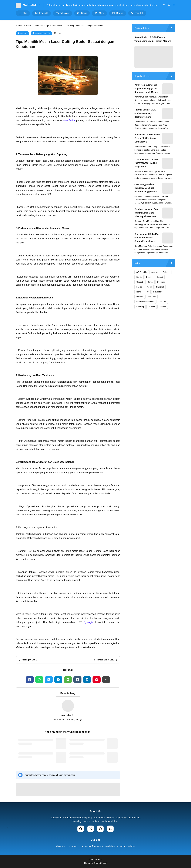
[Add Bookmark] (57, 33)
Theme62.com (100, 863)
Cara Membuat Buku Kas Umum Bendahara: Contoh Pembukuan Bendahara (147, 238)
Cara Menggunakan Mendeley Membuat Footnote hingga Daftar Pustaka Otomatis (146, 188)
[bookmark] (174, 5)
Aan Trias (24, 33)
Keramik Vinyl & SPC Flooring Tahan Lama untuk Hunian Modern (153, 39)
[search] (164, 5)
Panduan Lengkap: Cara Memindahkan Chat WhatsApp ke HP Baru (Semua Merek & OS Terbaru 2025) (146, 213)
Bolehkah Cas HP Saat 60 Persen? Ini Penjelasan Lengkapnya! (147, 138)
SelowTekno (32, 5)
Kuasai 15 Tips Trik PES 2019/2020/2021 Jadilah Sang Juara (146, 163)
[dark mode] (169, 5)
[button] (106, 680)
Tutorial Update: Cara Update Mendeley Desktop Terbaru (145, 113)
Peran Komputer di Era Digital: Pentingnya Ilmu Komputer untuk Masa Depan (146, 89)
